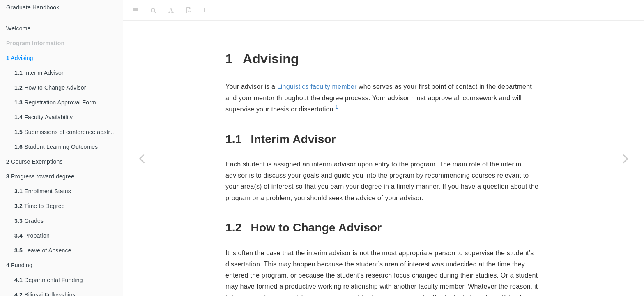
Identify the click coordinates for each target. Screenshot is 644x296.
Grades (29, 221)
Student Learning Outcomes (56, 147)
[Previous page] (142, 158)
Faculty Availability (44, 117)
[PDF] (189, 10)
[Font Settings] (171, 10)
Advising (20, 58)
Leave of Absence (43, 250)
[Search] (153, 10)
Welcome (18, 28)
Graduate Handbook (33, 7)
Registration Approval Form (55, 102)
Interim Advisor (39, 73)
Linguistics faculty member (317, 87)
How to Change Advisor (50, 88)
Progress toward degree (40, 176)
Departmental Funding (49, 280)
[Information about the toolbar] (205, 10)
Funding (19, 265)
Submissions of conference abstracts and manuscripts (69, 132)
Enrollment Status (43, 191)
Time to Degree (40, 206)
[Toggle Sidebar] (136, 10)
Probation (32, 236)
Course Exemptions (34, 162)
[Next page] (626, 158)
